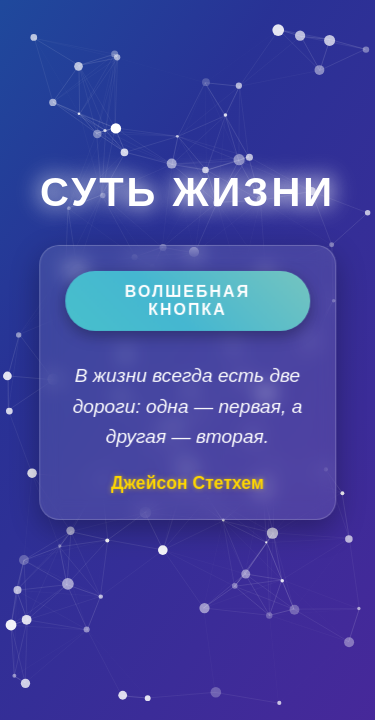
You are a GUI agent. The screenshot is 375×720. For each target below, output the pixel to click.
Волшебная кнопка (187, 300)
